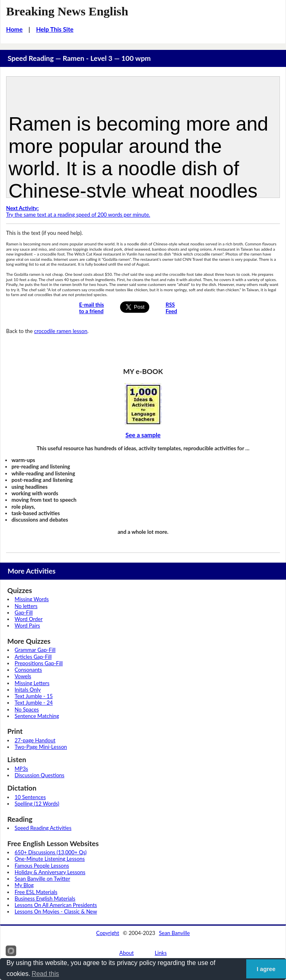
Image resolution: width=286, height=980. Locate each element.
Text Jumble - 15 (34, 696)
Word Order (29, 619)
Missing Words (32, 599)
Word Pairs (27, 625)
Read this (45, 974)
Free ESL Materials (36, 892)
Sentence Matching (37, 716)
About (127, 953)
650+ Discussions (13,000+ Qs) (51, 852)
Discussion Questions (40, 775)
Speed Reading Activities (43, 828)
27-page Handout (35, 740)
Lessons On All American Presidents (56, 905)
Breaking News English (67, 11)
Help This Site (55, 29)
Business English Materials (45, 898)
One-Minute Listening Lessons (50, 859)
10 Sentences (30, 797)
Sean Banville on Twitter (42, 879)
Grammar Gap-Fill (35, 650)
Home (14, 29)
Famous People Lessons (42, 866)
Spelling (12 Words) (37, 804)
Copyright (108, 933)
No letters (26, 606)
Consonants (28, 670)
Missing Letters (32, 683)
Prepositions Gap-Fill (39, 663)
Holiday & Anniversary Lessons (50, 872)
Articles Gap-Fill (33, 657)
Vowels (23, 676)
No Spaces (27, 709)
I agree (266, 969)
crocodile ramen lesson (61, 331)
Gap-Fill (24, 612)
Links (161, 953)
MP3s (21, 769)
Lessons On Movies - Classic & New (56, 911)
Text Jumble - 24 (34, 703)
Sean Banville (174, 933)
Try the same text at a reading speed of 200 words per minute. (78, 211)
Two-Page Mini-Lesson (41, 747)
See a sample (143, 435)
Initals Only (28, 690)
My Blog (24, 885)
